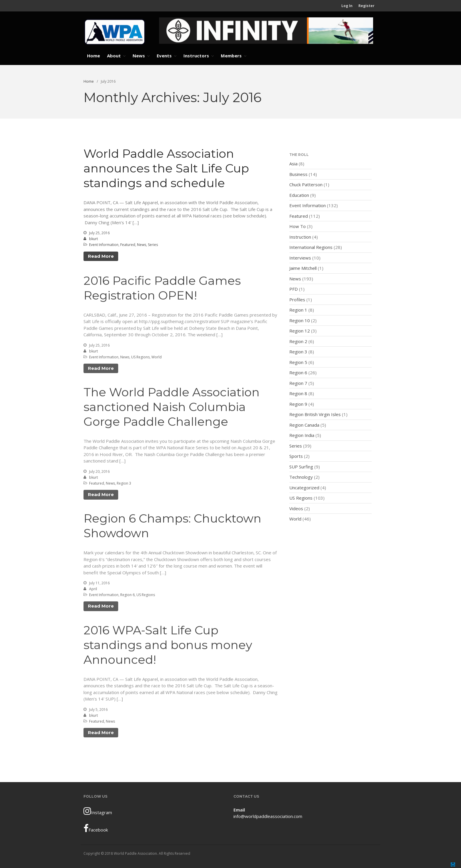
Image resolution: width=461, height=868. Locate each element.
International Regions (311, 247)
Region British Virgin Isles (315, 415)
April (93, 590)
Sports (296, 456)
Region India (302, 435)
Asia (293, 164)
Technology (301, 477)
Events (164, 56)
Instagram (98, 811)
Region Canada (304, 425)
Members (231, 56)
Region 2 (298, 341)
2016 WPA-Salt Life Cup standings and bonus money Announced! (168, 645)
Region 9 (298, 404)
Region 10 (300, 320)
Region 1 (298, 310)
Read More (101, 256)
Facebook (96, 828)
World (157, 358)
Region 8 (298, 394)
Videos (296, 508)
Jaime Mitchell (303, 268)
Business (298, 174)
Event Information (104, 245)
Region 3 (124, 484)
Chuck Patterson (306, 185)
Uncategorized (304, 488)
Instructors (196, 56)
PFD (294, 289)
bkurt (93, 239)
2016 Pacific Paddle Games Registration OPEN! (162, 289)
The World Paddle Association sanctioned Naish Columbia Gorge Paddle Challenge (172, 408)
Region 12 (300, 331)
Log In (347, 6)
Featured (128, 245)
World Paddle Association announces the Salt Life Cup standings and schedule (166, 168)
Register (366, 6)
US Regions (140, 358)
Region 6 (127, 596)
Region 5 (298, 362)
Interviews (300, 258)
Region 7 (298, 383)
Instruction (300, 237)
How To (298, 227)
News (139, 56)
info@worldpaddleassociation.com (268, 816)
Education (299, 195)
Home (93, 56)
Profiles (297, 300)
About (114, 56)
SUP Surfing (301, 467)
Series (153, 245)
